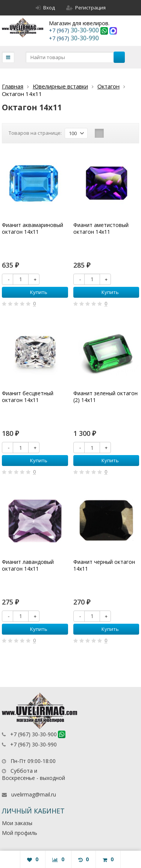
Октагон (108, 86)
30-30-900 (75, 30)
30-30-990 (74, 38)
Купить (35, 292)
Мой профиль (20, 833)
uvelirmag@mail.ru (34, 794)
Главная (13, 86)
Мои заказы (17, 823)
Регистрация (86, 8)
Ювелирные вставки (60, 86)
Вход (45, 8)
